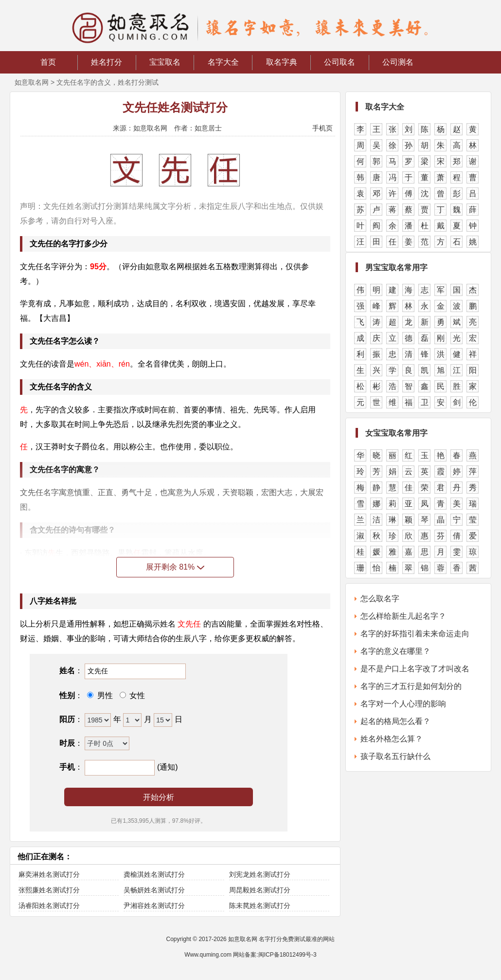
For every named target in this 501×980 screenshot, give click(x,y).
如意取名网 (32, 82)
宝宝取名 (165, 62)
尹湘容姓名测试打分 (154, 906)
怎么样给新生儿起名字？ (403, 616)
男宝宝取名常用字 (396, 268)
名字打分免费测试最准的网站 (297, 939)
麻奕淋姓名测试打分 (49, 874)
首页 (48, 62)
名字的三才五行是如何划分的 (411, 686)
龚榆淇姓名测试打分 (154, 874)
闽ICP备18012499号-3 (287, 955)
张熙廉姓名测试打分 (49, 890)
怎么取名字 (380, 599)
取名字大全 (385, 107)
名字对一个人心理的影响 (403, 704)
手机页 (322, 128)
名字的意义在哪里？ (395, 651)
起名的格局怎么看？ (395, 721)
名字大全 (223, 62)
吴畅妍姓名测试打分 (154, 890)
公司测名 (398, 62)
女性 (136, 695)
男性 (104, 695)
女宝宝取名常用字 (396, 433)
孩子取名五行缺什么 (395, 756)
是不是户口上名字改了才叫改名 (415, 669)
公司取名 (340, 62)
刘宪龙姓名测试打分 (260, 874)
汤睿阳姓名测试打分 (49, 906)
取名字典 (282, 62)
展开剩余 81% (175, 567)
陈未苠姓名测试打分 (260, 906)
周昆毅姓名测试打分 (260, 890)
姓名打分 (107, 62)
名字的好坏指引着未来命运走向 (415, 634)
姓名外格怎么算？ (392, 739)
